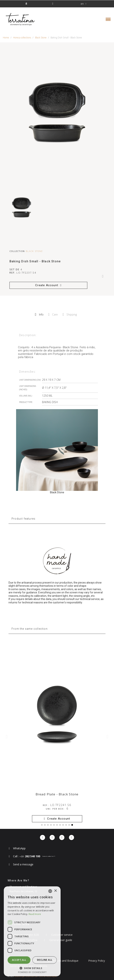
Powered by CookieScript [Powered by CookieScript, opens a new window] (32, 972)
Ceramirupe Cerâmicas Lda (26, 976)
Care (53, 315)
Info (39, 315)
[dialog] (32, 931)
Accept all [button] (19, 960)
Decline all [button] (45, 960)
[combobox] (50, 891)
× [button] (55, 891)
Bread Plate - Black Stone (57, 794)
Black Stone (34, 251)
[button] (26, 4)
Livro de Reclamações (48, 976)
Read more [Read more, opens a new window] (35, 914)
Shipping (70, 315)
